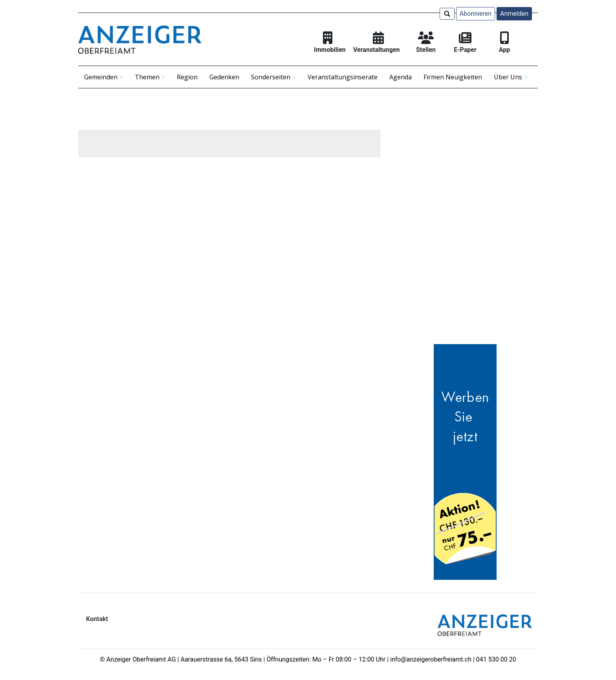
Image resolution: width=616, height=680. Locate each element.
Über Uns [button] (508, 77)
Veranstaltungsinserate (343, 77)
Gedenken (224, 77)
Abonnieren (476, 14)
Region (187, 77)
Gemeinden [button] (101, 77)
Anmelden (514, 14)
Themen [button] (147, 77)
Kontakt (97, 619)
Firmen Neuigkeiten (453, 77)
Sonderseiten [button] (271, 77)
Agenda (401, 77)
